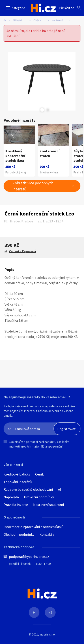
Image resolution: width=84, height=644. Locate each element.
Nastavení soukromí (48, 505)
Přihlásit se (67, 8)
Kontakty (47, 534)
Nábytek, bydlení (23, 20)
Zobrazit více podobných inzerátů (33, 186)
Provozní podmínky (39, 497)
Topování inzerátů (18, 482)
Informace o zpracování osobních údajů (34, 527)
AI (60, 489)
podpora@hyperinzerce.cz (29, 557)
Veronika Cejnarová (23, 251)
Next (48, 110)
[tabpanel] (42, 81)
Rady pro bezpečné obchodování (28, 489)
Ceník (39, 474)
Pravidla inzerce (16, 505)
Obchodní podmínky (19, 534)
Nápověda (11, 497)
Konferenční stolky (62, 20)
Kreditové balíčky (17, 474)
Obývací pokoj (41, 20)
